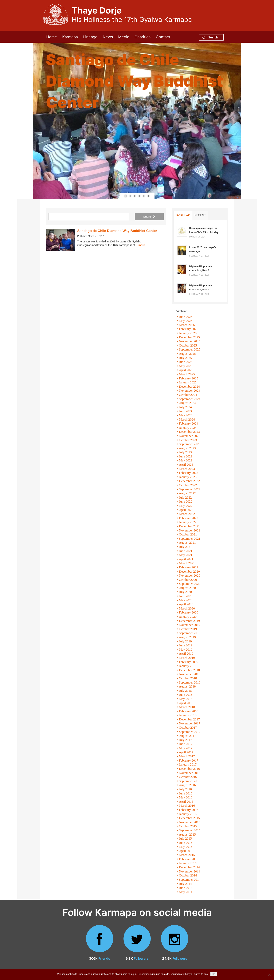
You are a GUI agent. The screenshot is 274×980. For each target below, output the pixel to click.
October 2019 (188, 629)
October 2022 (188, 485)
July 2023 (185, 452)
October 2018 (188, 678)
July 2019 (185, 641)
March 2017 (187, 756)
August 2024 (187, 403)
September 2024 (190, 399)
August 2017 (187, 736)
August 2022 (187, 493)
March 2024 (187, 419)
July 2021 (185, 547)
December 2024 (189, 387)
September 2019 (190, 633)
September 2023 (190, 444)
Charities (143, 37)
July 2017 (185, 740)
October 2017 (188, 728)
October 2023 (188, 440)
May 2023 (186, 460)
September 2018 (190, 682)
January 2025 (188, 382)
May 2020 (186, 600)
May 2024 (186, 415)
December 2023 (189, 432)
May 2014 (186, 892)
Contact (163, 37)
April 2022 (186, 510)
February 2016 (188, 810)
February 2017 (188, 760)
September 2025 (190, 349)
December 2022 (189, 481)
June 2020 (186, 596)
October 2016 (188, 777)
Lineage (90, 37)
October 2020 (188, 580)
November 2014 (190, 871)
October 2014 (188, 875)
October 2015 (188, 826)
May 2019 (186, 650)
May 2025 (186, 366)
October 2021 (188, 534)
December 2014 (189, 867)
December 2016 (189, 769)
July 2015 (185, 839)
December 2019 (189, 621)
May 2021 (186, 555)
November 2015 (190, 822)
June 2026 (186, 317)
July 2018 (185, 691)
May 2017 (186, 748)
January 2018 (188, 715)
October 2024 (188, 395)
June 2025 (186, 362)
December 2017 (189, 719)
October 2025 (188, 345)
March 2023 (187, 469)
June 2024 (186, 411)
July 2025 (185, 358)
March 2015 (187, 855)
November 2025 (190, 341)
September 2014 (190, 880)
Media (124, 37)
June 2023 (186, 456)
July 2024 (185, 407)
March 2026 (187, 325)
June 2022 (186, 502)
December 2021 (189, 526)
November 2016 (190, 773)
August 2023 (187, 448)
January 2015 (188, 863)
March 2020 (187, 608)
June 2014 (186, 888)
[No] (269, 975)
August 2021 (187, 543)
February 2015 (188, 859)
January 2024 (188, 428)
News (108, 37)
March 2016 (187, 806)
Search (210, 37)
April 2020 (186, 604)
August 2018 (187, 686)
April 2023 (186, 465)
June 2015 (186, 843)
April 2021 (186, 559)
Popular (183, 215)
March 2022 (187, 514)
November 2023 (190, 436)
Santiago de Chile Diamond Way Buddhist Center (117, 231)
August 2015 (187, 835)
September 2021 (190, 539)
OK (214, 974)
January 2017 (188, 764)
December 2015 (189, 818)
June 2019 (186, 645)
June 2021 (186, 551)
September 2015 (190, 830)
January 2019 (188, 666)
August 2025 (187, 354)
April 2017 (186, 752)
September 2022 (190, 489)
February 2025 (188, 378)
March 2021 (187, 563)
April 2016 (186, 802)
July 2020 (185, 592)
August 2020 (187, 588)
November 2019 (190, 625)
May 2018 (186, 699)
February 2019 (188, 662)
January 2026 (188, 333)
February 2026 (188, 329)
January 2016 (188, 814)
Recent (200, 215)
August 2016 (187, 785)
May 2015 (186, 847)
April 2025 (186, 370)
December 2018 (189, 670)
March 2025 (187, 374)
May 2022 (186, 506)
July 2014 (185, 884)
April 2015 (186, 851)
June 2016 (186, 793)
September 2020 (190, 584)
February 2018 (188, 711)
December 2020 (189, 572)
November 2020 (190, 576)
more (142, 245)
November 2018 (190, 674)
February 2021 (188, 567)
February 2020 (188, 612)
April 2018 (186, 703)
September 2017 (190, 732)
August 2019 (187, 637)
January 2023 (188, 477)
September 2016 (190, 781)
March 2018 (187, 707)
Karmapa (70, 37)
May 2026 (186, 321)
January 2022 (188, 522)
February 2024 (188, 423)
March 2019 (187, 658)
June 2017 (186, 744)
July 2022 (185, 498)
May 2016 (186, 797)
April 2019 (186, 654)
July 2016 (185, 789)
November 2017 (190, 723)
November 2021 (190, 530)
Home (52, 37)
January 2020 (188, 617)
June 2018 (186, 695)
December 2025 (189, 337)
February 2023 (188, 473)
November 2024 (190, 391)
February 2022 (188, 518)
